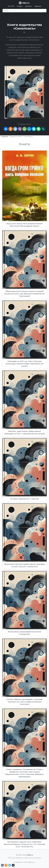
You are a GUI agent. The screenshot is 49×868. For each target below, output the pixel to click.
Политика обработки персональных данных (24, 858)
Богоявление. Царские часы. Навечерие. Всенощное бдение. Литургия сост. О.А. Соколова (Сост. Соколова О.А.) (24, 844)
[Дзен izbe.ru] (13, 865)
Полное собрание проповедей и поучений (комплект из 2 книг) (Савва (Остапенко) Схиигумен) (24, 702)
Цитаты (28, 6)
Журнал (38, 6)
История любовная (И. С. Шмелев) (25, 499)
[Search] (24, 11)
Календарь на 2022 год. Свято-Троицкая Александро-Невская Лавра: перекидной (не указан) (24, 364)
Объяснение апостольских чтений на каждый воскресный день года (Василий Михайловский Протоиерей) (24, 294)
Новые (20, 6)
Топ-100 (11, 6)
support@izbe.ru (29, 862)
